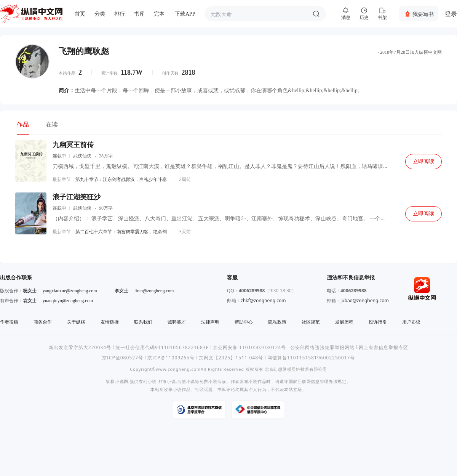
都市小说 (167, 381)
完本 (159, 14)
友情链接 (110, 322)
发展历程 (344, 322)
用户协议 (411, 322)
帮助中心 (244, 322)
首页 (80, 14)
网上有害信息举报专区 (383, 347)
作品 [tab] (23, 124)
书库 (139, 14)
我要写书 (423, 14)
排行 (120, 14)
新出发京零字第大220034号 (80, 347)
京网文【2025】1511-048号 (231, 358)
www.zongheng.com (178, 369)
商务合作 (43, 322)
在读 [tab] (52, 124)
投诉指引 (378, 322)
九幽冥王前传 (73, 145)
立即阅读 (423, 161)
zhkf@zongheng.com (263, 301)
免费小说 (209, 381)
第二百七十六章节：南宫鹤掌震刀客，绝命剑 (121, 232)
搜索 (316, 14)
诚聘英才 (177, 322)
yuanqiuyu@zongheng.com (68, 301)
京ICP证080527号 (123, 358)
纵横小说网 (117, 381)
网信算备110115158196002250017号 (311, 358)
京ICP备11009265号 (171, 358)
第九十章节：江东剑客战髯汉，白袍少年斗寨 (121, 179)
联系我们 (143, 322)
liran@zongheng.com (154, 291)
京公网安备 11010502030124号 (249, 347)
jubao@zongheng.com (365, 301)
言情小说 (186, 381)
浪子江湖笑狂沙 (77, 197)
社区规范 (311, 322)
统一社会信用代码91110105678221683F (162, 347)
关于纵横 (76, 322)
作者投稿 (9, 322)
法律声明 (210, 322)
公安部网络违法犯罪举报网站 (322, 347)
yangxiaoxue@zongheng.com (70, 291)
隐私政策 (277, 322)
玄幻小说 (148, 381)
